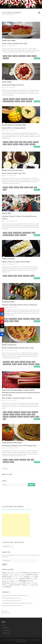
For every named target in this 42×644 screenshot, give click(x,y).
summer (34, 56)
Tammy (4, 606)
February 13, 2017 (13, 264)
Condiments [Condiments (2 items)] (16, 575)
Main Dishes (5, 393)
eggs (38, 319)
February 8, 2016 (13, 307)
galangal (6, 187)
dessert (15, 56)
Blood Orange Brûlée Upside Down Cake (18, 348)
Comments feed (7, 630)
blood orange (6, 362)
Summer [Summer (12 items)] (17, 585)
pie (29, 460)
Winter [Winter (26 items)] (8, 587)
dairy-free (12, 99)
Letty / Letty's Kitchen (7, 596)
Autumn (4, 302)
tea (36, 187)
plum (29, 56)
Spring (10, 82)
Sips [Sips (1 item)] (31, 583)
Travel (9, 213)
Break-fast (6, 142)
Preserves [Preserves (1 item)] (17, 581)
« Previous (5, 468)
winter (17, 321)
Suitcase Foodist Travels (9, 235)
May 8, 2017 (12, 87)
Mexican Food (13, 417)
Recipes (10, 125)
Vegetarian (6, 58)
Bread (16, 390)
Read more (37, 58)
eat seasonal (25, 99)
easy (16, 142)
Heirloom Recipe (7, 364)
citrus (17, 362)
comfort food (27, 319)
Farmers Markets (17, 233)
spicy (31, 187)
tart (33, 460)
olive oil (14, 364)
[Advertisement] (16, 525)
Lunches (32, 390)
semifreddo (26, 276)
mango (30, 142)
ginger (11, 187)
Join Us (4, 564)
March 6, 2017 (12, 176)
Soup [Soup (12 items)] (4, 585)
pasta (12, 321)
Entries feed (6, 628)
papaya (10, 144)
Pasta (8, 302)
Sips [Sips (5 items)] (28, 583)
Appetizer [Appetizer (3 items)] (13, 573)
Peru (34, 233)
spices (27, 187)
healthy (17, 187)
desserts (18, 414)
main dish (6, 321)
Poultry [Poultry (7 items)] (12, 581)
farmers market (22, 56)
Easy (3, 125)
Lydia (5, 46)
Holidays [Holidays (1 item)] (32, 577)
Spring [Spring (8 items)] (11, 585)
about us (10, 412)
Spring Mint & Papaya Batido (14, 128)
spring (23, 101)
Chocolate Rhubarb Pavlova (13, 85)
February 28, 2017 (13, 221)
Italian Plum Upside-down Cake (15, 43)
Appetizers (10, 390)
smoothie (16, 144)
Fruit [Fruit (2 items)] (13, 577)
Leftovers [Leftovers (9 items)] (8, 579)
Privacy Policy (23, 640)
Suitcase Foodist (12, 13)
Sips (14, 125)
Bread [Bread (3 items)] (38, 573)
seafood (32, 417)
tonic (5, 190)
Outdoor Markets (27, 233)
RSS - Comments (6, 613)
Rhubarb (17, 101)
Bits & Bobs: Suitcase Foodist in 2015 (17, 398)
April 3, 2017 (12, 130)
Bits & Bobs (17, 412)
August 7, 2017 (13, 46)
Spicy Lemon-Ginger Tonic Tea (14, 173)
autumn (5, 319)
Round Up (26, 417)
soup (37, 417)
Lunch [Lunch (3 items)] (13, 579)
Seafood (35, 393)
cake (10, 56)
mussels (20, 417)
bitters (5, 56)
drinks (12, 142)
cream (5, 276)
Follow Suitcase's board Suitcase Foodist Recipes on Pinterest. (16, 510)
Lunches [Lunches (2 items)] (17, 579)
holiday (17, 460)
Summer (13, 41)
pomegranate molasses (8, 101)
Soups (4, 395)
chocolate (6, 99)
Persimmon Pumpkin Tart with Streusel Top (19, 446)
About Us (4, 213)
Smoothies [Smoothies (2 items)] (35, 583)
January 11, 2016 (13, 350)
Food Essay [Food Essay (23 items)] (7, 577)
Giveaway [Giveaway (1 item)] (16, 577)
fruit (21, 142)
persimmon (23, 460)
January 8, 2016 (13, 400)
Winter (21, 170)
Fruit (9, 41)
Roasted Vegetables (26, 393)
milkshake (36, 142)
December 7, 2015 (13, 448)
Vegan (27, 144)
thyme (32, 276)
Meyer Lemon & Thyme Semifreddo (16, 262)
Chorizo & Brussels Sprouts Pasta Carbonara (20, 305)
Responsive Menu (39, 13)
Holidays (15, 443)
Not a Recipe (12, 393)
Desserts (5, 41)
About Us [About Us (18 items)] (6, 573)
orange (20, 364)
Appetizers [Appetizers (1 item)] (18, 573)
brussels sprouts (13, 319)
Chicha (5, 233)
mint (5, 144)
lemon (20, 276)
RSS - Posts (5, 611)
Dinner (33, 319)
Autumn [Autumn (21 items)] (24, 573)
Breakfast (5, 170)
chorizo (20, 319)
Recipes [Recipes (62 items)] (23, 581)
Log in (4, 625)
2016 (5, 412)
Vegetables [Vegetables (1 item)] (28, 585)
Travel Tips (23, 235)
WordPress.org (6, 633)
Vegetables (9, 395)
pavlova (31, 99)
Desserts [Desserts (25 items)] (30, 575)
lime (25, 142)
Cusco (10, 233)
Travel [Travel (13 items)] (23, 585)
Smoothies (19, 125)
